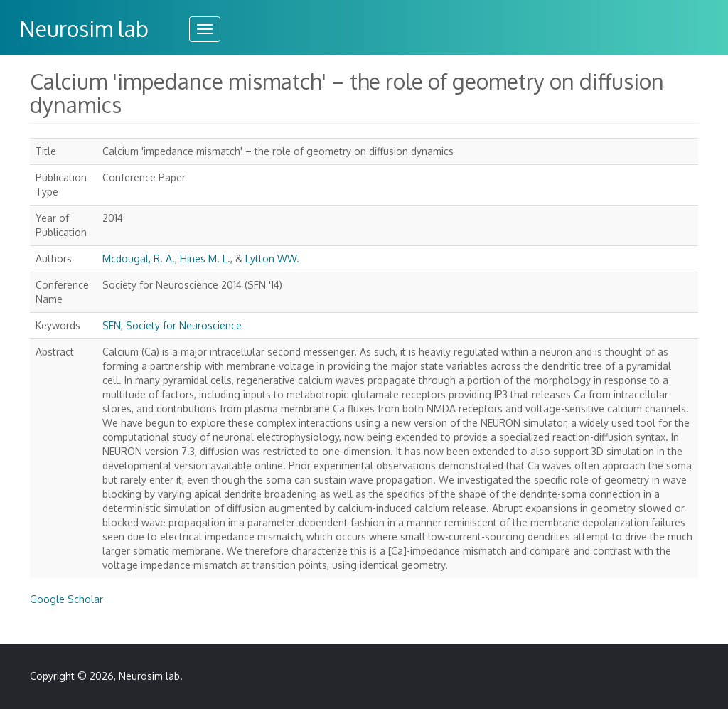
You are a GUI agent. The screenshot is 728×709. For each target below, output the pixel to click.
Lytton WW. (272, 258)
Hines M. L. (205, 258)
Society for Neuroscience (184, 325)
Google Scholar (66, 599)
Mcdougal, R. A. (139, 258)
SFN (112, 325)
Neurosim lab (84, 28)
